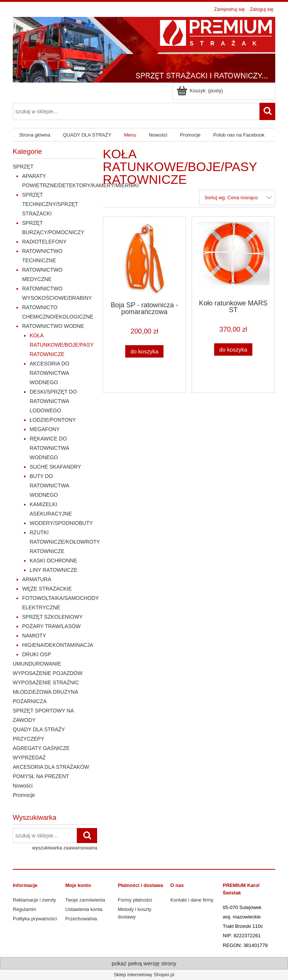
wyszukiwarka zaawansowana (65, 848)
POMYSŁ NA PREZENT (41, 776)
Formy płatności (135, 900)
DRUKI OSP (37, 654)
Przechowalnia (81, 919)
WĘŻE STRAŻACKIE (47, 589)
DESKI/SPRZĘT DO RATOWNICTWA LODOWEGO (53, 401)
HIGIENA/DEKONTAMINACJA (58, 645)
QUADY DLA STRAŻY (39, 729)
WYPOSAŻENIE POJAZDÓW (48, 673)
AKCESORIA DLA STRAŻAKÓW (51, 767)
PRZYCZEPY (28, 739)
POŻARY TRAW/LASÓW (51, 626)
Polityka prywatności (35, 919)
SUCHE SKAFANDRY (55, 467)
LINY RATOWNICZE (54, 570)
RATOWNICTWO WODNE (53, 326)
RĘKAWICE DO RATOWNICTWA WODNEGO (49, 448)
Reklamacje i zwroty (34, 900)
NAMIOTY (34, 636)
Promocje (24, 795)
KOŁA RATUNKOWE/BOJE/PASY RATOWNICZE (61, 345)
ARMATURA (37, 579)
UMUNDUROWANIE (37, 664)
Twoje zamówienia (85, 900)
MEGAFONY (45, 429)
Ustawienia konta (84, 909)
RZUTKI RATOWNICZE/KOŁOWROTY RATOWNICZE (65, 542)
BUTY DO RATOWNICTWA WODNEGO (49, 485)
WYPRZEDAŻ (29, 758)
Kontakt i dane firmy (192, 900)
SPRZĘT (23, 167)
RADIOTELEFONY (44, 242)
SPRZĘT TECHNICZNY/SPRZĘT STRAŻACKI (50, 204)
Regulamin (24, 909)
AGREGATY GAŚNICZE (41, 748)
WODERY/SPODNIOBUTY (61, 523)
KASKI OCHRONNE (53, 561)
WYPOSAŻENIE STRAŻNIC (46, 682)
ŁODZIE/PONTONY (53, 420)
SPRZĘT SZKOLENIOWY (52, 617)
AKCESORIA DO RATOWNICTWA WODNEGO (49, 373)
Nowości (23, 786)
